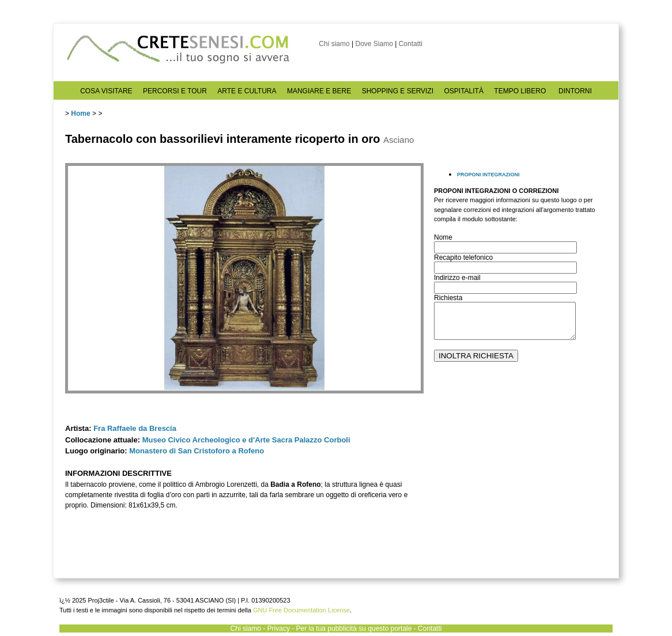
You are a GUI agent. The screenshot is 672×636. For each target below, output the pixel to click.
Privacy (279, 629)
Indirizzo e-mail (457, 278)
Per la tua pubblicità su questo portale (354, 629)
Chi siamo (334, 44)
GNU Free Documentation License (301, 610)
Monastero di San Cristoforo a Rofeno (197, 451)
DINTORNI (575, 91)
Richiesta (448, 298)
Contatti (411, 44)
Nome (443, 237)
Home (80, 113)
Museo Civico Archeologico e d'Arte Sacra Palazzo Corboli (246, 440)
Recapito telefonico (463, 258)
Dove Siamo (374, 44)
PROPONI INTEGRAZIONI (488, 175)
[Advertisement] (520, 479)
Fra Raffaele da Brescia (135, 428)
